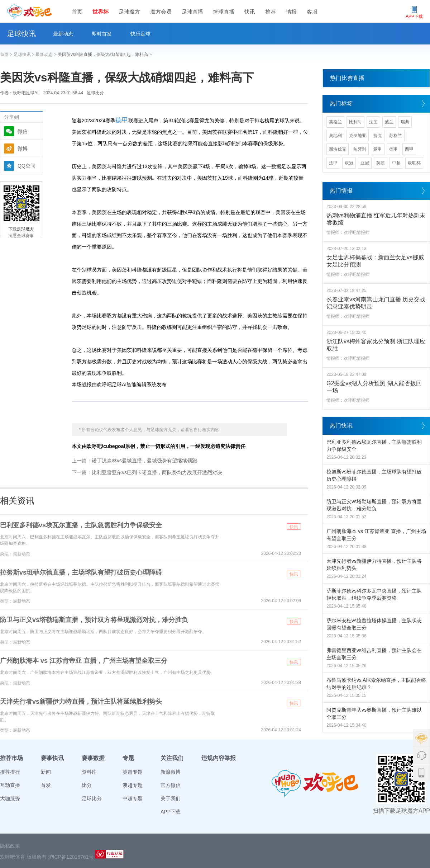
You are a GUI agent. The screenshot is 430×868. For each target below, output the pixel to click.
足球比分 (95, 93)
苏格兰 (396, 136)
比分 (87, 785)
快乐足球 (140, 34)
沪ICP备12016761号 (71, 857)
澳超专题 (133, 785)
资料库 (89, 772)
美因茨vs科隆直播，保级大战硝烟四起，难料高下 (105, 55)
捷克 (378, 136)
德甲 (122, 120)
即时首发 (102, 34)
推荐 (271, 12)
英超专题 (133, 772)
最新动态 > (47, 55)
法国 (373, 122)
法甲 (333, 163)
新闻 (46, 772)
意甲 (378, 149)
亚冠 (365, 163)
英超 (381, 163)
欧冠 (349, 163)
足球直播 (192, 12)
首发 (46, 785)
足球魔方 (129, 12)
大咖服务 (10, 798)
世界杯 (101, 12)
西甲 (409, 149)
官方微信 (171, 785)
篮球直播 (224, 12)
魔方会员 (161, 12)
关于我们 (171, 798)
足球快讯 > (25, 55)
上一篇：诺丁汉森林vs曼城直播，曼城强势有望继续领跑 (134, 461)
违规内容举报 (219, 758)
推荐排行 (10, 772)
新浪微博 (171, 772)
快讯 (250, 12)
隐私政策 (10, 846)
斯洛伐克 (338, 149)
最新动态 (63, 34)
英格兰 (335, 122)
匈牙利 (360, 149)
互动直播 (10, 785)
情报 (291, 12)
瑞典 (405, 122)
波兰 (389, 122)
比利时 (355, 122)
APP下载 (171, 812)
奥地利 (335, 136)
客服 (312, 12)
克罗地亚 (358, 136)
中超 (396, 163)
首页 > (7, 55)
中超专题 (133, 798)
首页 (77, 12)
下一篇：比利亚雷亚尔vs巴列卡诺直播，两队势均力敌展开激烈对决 (147, 472)
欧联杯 (414, 163)
